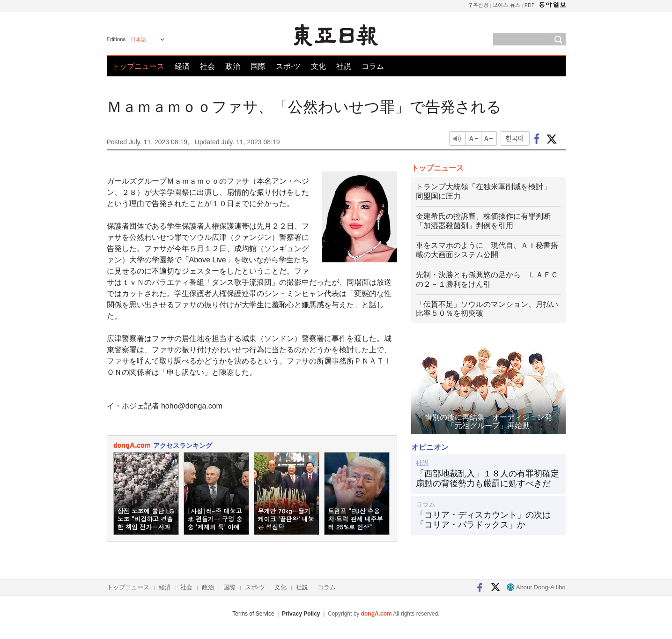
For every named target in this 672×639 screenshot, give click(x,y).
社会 (207, 66)
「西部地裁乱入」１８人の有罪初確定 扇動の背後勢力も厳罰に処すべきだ (488, 479)
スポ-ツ (288, 66)
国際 (258, 66)
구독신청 (478, 5)
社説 (344, 66)
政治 (233, 66)
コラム (373, 66)
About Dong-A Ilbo (536, 587)
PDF (530, 5)
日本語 (138, 39)
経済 (182, 66)
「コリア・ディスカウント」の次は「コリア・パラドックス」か (483, 520)
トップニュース (138, 66)
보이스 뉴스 (506, 5)
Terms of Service (253, 614)
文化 (318, 66)
